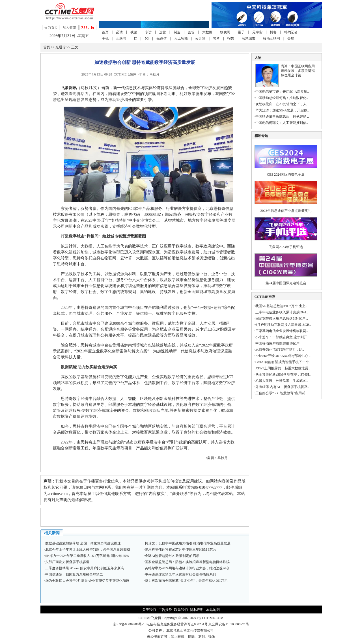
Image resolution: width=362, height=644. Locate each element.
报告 (231, 38)
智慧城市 (249, 38)
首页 (105, 32)
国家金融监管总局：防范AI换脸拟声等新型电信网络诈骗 (187, 562)
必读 (119, 32)
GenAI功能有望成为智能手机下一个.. (283, 362)
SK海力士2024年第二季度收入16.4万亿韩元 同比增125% (87, 556)
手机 (105, 38)
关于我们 (149, 610)
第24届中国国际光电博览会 (286, 283)
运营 (163, 32)
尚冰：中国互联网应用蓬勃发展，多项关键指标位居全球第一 (298, 71)
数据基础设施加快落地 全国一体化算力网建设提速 (83, 543)
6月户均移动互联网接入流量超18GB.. (283, 325)
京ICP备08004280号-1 (129, 624)
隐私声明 (197, 610)
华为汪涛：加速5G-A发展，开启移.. (282, 110)
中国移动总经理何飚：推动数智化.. (282, 98)
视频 (134, 32)
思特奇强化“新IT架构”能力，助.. (280, 350)
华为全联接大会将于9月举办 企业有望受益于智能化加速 (87, 581)
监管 (191, 32)
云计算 (200, 38)
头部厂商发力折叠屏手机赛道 (67, 562)
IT (135, 38)
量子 (241, 32)
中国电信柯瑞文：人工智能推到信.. (282, 123)
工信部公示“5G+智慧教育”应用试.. (281, 393)
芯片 (216, 38)
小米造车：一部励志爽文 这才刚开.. (282, 337)
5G (147, 38)
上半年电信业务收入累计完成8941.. (282, 312)
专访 (148, 32)
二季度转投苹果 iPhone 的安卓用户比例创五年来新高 (85, 568)
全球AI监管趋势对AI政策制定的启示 (172, 556)
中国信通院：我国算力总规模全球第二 (74, 574)
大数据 (207, 32)
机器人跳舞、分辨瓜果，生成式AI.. (282, 381)
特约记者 (291, 32)
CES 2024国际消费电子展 (286, 175)
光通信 (161, 38)
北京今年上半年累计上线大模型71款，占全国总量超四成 (88, 550)
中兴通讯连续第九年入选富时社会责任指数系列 (180, 574)
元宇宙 (257, 32)
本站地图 (213, 610)
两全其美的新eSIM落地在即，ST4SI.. (283, 374)
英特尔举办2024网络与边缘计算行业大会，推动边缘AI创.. (188, 568)
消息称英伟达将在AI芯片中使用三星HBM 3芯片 (181, 550)
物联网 (225, 32)
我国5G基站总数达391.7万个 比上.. (281, 306)
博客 (273, 32)
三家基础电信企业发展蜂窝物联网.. (282, 331)
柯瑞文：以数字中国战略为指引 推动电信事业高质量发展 (188, 543)
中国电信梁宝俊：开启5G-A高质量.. (282, 92)
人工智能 (181, 38)
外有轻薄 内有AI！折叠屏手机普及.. (282, 387)
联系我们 (181, 610)
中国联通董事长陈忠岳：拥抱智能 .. (282, 117)
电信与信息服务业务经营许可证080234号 (177, 624)
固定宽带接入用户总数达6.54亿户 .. (282, 318)
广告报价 (165, 610)
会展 (291, 38)
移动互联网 (271, 38)
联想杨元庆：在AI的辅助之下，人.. (282, 104)
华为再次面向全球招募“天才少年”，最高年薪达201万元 (186, 581)
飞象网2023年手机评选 (286, 247)
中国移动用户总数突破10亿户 (277, 343)
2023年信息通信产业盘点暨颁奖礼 (286, 211)
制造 (177, 32)
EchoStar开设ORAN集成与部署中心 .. (283, 356)
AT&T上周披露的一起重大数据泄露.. (283, 368)
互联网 (121, 38)
